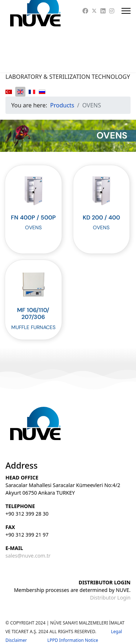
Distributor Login (110, 598)
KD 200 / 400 (101, 217)
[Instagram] (112, 11)
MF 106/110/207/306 (33, 314)
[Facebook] (85, 11)
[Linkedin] (103, 11)
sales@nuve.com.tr (28, 556)
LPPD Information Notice (73, 640)
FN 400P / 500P (33, 217)
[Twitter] (94, 11)
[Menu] (126, 11)
